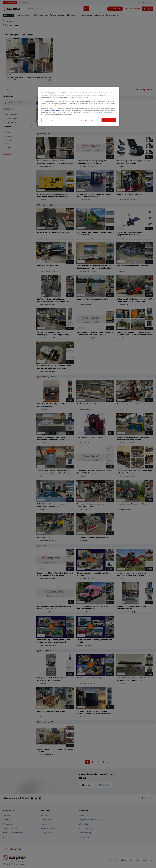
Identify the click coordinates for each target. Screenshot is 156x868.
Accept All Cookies (109, 120)
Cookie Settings (49, 120)
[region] (79, 107)
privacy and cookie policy (51, 110)
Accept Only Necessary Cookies (88, 120)
